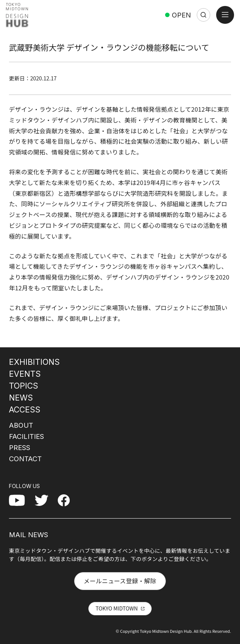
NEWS (21, 398)
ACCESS (25, 409)
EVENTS (25, 374)
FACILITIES (26, 436)
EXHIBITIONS (34, 362)
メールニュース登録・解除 (120, 581)
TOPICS (23, 386)
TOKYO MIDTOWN (116, 608)
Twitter (45, 500)
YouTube (21, 500)
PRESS (20, 447)
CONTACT (25, 459)
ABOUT (21, 425)
